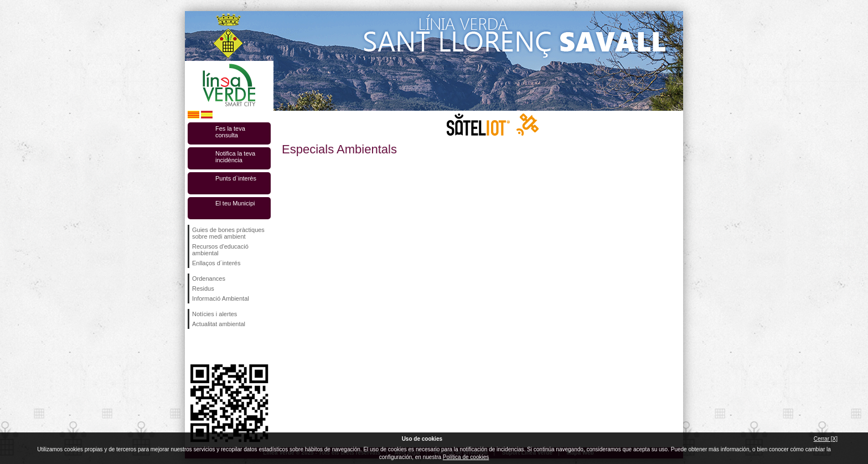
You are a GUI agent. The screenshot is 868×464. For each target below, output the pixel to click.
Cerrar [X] (826, 439)
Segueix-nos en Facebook (194, 347)
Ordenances (209, 279)
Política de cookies (466, 457)
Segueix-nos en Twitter (213, 347)
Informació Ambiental (221, 298)
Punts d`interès (236, 178)
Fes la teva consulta (230, 132)
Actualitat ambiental (219, 324)
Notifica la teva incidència (235, 157)
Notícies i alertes (215, 314)
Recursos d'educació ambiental (220, 250)
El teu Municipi (235, 203)
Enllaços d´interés (216, 263)
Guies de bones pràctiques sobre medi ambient (228, 233)
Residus (203, 288)
